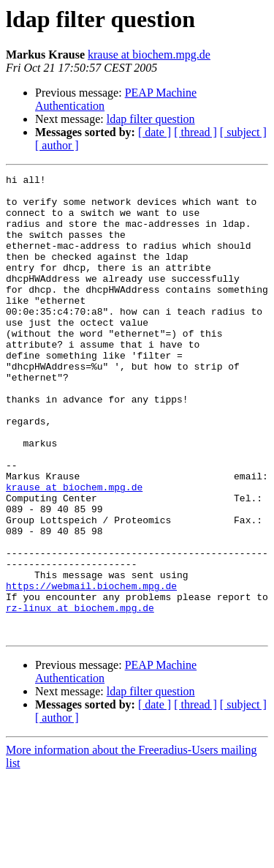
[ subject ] (243, 132)
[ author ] (57, 145)
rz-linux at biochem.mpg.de (80, 695)
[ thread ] (195, 132)
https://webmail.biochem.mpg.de (91, 669)
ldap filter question (151, 119)
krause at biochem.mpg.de (149, 55)
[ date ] (155, 132)
